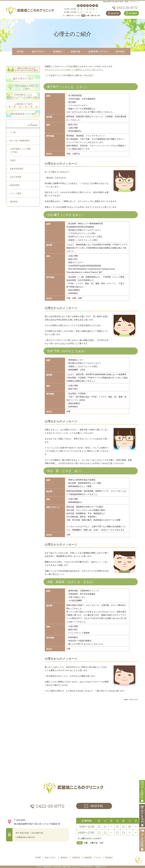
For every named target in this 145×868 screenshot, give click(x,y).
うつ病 (13, 132)
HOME (38, 858)
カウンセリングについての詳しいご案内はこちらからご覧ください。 (75, 70)
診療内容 (76, 858)
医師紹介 (64, 858)
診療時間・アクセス (93, 858)
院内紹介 (109, 858)
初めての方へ (51, 858)
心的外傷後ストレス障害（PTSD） (20, 150)
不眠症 (13, 160)
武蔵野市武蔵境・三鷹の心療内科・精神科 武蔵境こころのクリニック (62, 867)
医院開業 (98, 867)
